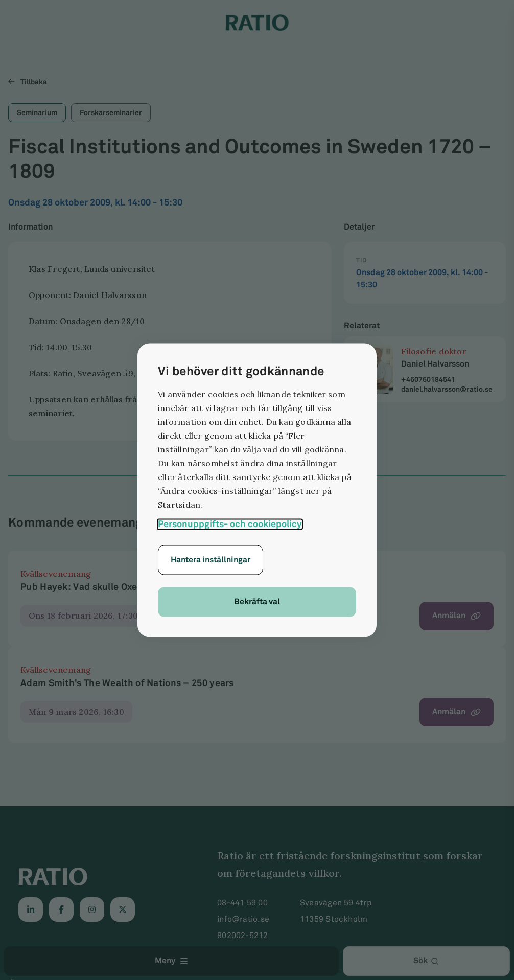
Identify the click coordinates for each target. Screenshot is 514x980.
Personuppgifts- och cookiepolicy (230, 524)
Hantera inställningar (211, 560)
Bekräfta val (257, 601)
